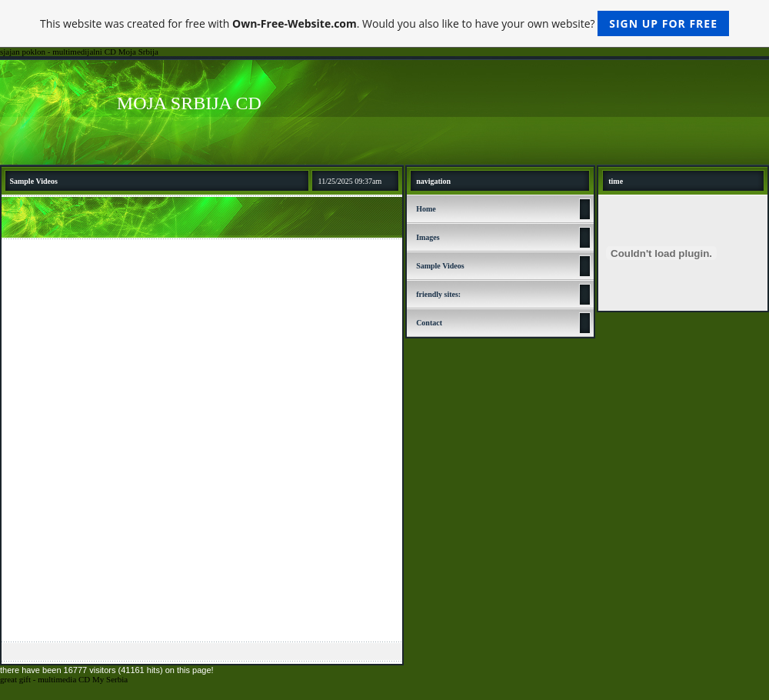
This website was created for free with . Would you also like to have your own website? (384, 23)
